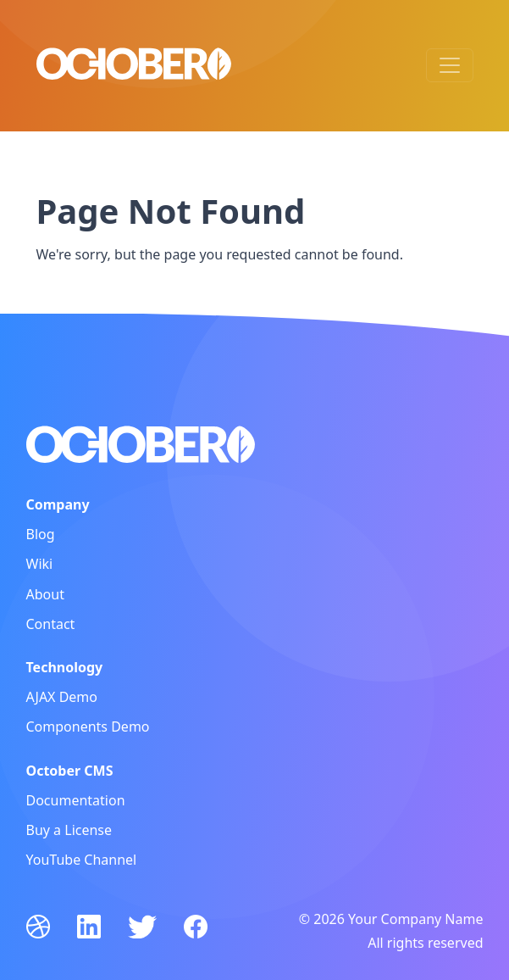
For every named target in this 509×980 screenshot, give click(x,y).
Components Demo (88, 727)
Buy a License (69, 830)
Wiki (40, 564)
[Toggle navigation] (450, 65)
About (45, 594)
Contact (51, 624)
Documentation (76, 800)
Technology (65, 667)
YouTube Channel (82, 860)
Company (58, 504)
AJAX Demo (62, 697)
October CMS (70, 771)
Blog (41, 534)
